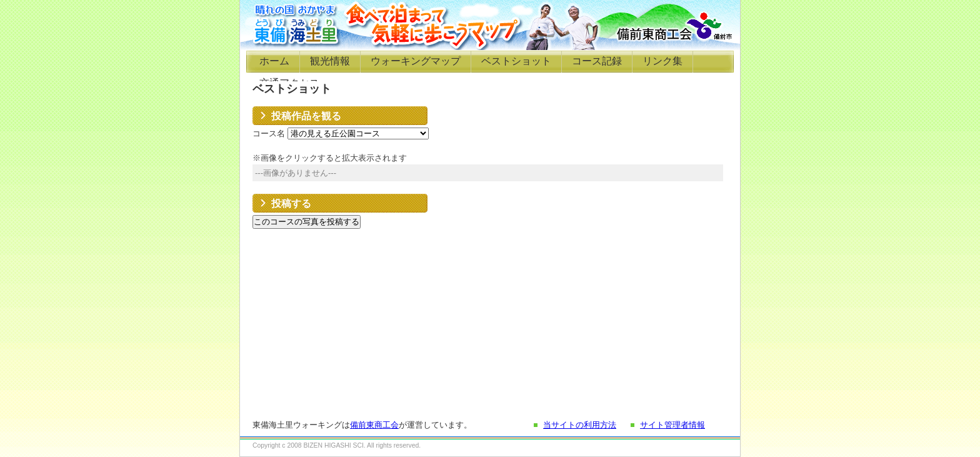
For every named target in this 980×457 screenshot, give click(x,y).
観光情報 (330, 61)
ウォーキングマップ (416, 61)
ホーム (274, 61)
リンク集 (662, 61)
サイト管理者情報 (672, 425)
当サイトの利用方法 (580, 425)
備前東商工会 (374, 425)
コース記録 (597, 61)
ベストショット (516, 61)
